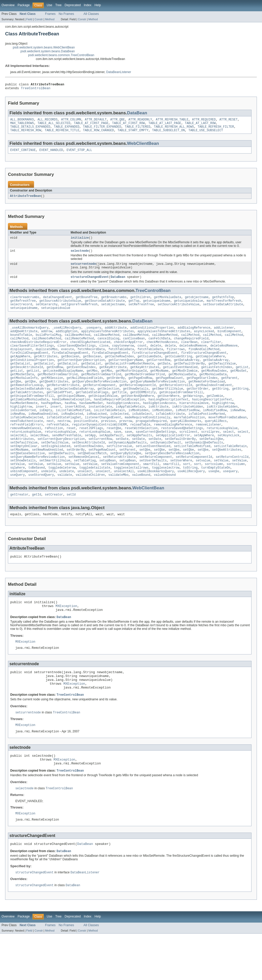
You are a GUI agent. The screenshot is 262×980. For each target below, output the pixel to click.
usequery (230, 501)
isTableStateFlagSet (64, 440)
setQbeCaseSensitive (28, 481)
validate (65, 505)
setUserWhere (181, 489)
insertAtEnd (75, 427)
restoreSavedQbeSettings (182, 452)
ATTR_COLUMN (71, 122)
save (117, 456)
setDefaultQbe (211, 464)
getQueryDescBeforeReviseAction (99, 399)
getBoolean (70, 370)
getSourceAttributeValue (60, 309)
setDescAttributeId (89, 468)
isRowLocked (97, 436)
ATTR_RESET (228, 122)
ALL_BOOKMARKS (22, 122)
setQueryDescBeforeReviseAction (172, 481)
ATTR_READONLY (140, 122)
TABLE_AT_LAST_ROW (200, 126)
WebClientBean (143, 147)
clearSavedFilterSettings (32, 358)
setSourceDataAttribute (223, 313)
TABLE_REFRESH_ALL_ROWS (174, 130)
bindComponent (229, 341)
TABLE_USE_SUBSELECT (206, 134)
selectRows (39, 460)
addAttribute (116, 337)
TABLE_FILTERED (138, 130)
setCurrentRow (100, 464)
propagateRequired (151, 444)
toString (190, 497)
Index (88, 5)
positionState (86, 444)
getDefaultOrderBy (189, 378)
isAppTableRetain (130, 427)
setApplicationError (173, 460)
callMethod (190, 345)
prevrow (126, 444)
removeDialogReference (173, 448)
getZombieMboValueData (29, 419)
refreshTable (57, 448)
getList (242, 382)
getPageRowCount (170, 395)
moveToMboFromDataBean (228, 440)
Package (24, 5)
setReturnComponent (156, 485)
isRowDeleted (72, 436)
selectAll (18, 460)
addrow (47, 341)
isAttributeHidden (188, 427)
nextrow (64, 444)
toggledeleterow (62, 497)
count (142, 358)
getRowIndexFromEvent (214, 403)
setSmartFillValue (55, 489)
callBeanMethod (78, 345)
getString (220, 407)
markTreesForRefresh (224, 309)
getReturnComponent (99, 403)
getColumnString (178, 370)
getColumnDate (149, 370)
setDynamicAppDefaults (128, 468)
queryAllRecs (216, 444)
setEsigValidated (56, 472)
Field (29, 19)
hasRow (70, 423)
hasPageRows (51, 423)
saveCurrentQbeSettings (156, 456)
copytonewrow (123, 358)
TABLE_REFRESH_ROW (26, 134)
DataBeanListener (119, 72)
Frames (50, 14)
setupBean (107, 489)
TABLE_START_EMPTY (133, 134)
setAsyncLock (228, 460)
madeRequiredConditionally (148, 440)
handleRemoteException (71, 419)
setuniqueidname (24, 317)
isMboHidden (138, 431)
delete (156, 358)
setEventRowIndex (89, 472)
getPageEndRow (140, 395)
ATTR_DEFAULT (96, 122)
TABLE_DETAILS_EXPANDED (30, 130)
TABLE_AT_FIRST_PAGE (91, 126)
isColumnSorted (23, 431)
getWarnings (193, 415)
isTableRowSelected (27, 440)
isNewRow (238, 431)
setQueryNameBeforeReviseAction (37, 485)
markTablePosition (189, 440)
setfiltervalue (119, 472)
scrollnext (188, 456)
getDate (164, 378)
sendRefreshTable (67, 460)
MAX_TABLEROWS (22, 126)
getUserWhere (168, 415)
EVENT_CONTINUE (23, 154)
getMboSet (238, 386)
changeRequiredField (191, 349)
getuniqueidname (157, 309)
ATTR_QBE (118, 122)
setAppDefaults (139, 460)
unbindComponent (24, 501)
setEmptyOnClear (24, 472)
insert (41, 427)
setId (71, 526)
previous (108, 444)
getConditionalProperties (32, 374)
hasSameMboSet (91, 423)
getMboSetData (22, 390)
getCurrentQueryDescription (81, 374)
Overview (8, 5)
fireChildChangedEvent (29, 366)
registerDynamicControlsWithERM (99, 448)
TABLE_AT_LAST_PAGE (165, 126)
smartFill (151, 493)
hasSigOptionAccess (123, 423)
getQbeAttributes (54, 399)
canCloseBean (134, 349)
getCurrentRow (158, 374)
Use (49, 5)
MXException (66, 640)
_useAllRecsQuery (67, 337)
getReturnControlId (176, 403)
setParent (127, 477)
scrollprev (210, 456)
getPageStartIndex (202, 395)
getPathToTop (223, 305)
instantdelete (100, 427)
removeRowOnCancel (26, 452)
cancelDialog (108, 349)
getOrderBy (116, 395)
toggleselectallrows (131, 497)
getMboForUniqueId (131, 386)
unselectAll (124, 501)
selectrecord (21, 313)
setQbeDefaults (61, 481)
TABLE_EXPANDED (67, 130)
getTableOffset (59, 411)
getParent (229, 395)
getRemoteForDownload (206, 399)
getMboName (159, 386)
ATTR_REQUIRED (204, 122)
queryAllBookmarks (186, 444)
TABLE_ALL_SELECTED (54, 126)
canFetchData (159, 349)
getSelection (108, 407)
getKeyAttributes (145, 382)
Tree (58, 5)
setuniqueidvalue (56, 317)
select (229, 456)
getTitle (119, 411)
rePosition (54, 452)
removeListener (209, 448)
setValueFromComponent (120, 493)
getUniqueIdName (71, 415)
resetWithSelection (141, 452)
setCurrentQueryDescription (61, 464)
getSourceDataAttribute (105, 309)
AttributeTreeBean (25, 200)
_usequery (93, 337)
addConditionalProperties (152, 337)
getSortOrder (197, 407)
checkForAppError (128, 353)
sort (187, 493)
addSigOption (67, 341)
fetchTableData (121, 362)
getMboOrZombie (185, 386)
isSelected (119, 436)
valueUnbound (165, 505)
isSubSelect (142, 436)
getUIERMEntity (143, 411)
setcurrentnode (83, 270)
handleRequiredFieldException (119, 419)
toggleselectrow (166, 497)
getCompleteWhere (210, 370)
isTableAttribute (170, 436)
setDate (122, 464)
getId (37, 526)
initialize (80, 243)
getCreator (19, 526)
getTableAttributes (27, 411)
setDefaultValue (24, 468)
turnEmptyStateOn (216, 497)
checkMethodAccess (162, 353)
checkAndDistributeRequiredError (38, 353)
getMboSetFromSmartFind (58, 390)
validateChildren (90, 505)
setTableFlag (85, 489)
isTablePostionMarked (206, 436)
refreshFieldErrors (27, 448)
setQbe (145, 477)
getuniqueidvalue (189, 309)
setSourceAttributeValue (178, 313)
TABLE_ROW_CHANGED (98, 134)
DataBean (137, 114)
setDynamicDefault (166, 468)
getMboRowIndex (214, 386)
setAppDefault (111, 460)
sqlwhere (18, 497)
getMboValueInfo (24, 395)
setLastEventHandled (153, 472)
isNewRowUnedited (43, 436)
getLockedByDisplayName (63, 386)
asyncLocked (204, 341)
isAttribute (158, 427)
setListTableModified (192, 472)
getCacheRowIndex (119, 370)
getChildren (140, 305)
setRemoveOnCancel (84, 485)
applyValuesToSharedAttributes (107, 341)
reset (71, 452)
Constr (39, 19)
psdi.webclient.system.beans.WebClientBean (44, 47)
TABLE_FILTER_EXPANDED (102, 130)
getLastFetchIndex (217, 382)
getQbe (16, 399)
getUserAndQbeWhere (138, 415)
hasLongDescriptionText (168, 419)
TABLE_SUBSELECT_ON (168, 134)
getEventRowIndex (81, 382)
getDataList (20, 378)
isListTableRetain (109, 431)
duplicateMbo (47, 362)
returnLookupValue (222, 452)
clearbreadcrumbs (25, 305)
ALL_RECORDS (48, 122)
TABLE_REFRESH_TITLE (62, 134)
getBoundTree (87, 305)
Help (98, 5)
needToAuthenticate (27, 444)
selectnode (80, 256)
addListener (224, 337)
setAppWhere (204, 460)
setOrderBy (76, 477)
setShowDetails (23, 489)
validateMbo (118, 505)
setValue (221, 489)
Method (50, 19)
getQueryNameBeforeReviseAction (157, 399)
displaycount (21, 362)
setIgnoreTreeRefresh (79, 313)
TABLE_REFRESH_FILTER (216, 130)
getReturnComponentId (137, 403)
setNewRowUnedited (47, 477)
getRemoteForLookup (27, 403)
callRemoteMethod (47, 349)
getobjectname (196, 305)
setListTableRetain (230, 472)
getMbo (92, 386)
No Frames (66, 14)
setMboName (19, 477)
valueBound (141, 505)
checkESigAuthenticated (90, 353)
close (104, 358)
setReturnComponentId (194, 485)
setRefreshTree (141, 313)
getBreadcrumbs (114, 305)
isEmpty (46, 431)
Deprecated (73, 5)
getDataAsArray (187, 374)
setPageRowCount (102, 477)
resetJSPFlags (91, 452)
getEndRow (55, 382)
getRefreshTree (23, 309)
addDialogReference (194, 337)
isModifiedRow (188, 431)
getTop (134, 309)
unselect (85, 501)
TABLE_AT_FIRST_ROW (128, 126)
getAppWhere (20, 370)
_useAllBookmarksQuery (29, 337)
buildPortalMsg (49, 345)
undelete (48, 501)
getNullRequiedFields (85, 395)
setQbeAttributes (227, 477)
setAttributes (22, 464)
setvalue (203, 489)
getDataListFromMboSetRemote (129, 378)
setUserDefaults (153, 489)
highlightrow (223, 423)
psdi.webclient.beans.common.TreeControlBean (61, 55)
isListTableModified (73, 431)
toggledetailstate (95, 497)
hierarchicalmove (194, 423)
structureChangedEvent (90, 284)
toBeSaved (37, 497)
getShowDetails (136, 407)
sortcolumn (214, 493)
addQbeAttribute (24, 341)
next (50, 444)
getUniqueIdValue (103, 415)
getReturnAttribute (63, 403)
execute (68, 362)
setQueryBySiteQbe (126, 481)
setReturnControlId (232, 485)
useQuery (18, 505)
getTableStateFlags (92, 411)
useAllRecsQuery (191, 501)
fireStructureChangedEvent (155, 366)
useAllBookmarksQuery (156, 501)
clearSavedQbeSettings (77, 358)
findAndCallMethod (204, 362)
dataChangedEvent (58, 305)
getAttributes (46, 370)
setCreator (54, 526)
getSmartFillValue (167, 407)
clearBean (189, 353)
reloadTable (140, 448)
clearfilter (211, 353)
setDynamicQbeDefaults (204, 468)
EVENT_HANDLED (51, 154)
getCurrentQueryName (126, 374)
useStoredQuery (41, 505)
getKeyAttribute (113, 382)
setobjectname (113, 313)
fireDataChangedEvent (70, 366)
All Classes (91, 14)
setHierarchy (47, 313)
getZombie (215, 415)
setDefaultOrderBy (180, 464)
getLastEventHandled (180, 382)
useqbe (214, 501)
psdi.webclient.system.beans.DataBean (48, 51)
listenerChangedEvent (103, 440)
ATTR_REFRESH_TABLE (172, 122)
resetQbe (114, 452)
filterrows (176, 362)
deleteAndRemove (193, 358)
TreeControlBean (36, 89)
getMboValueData (167, 305)
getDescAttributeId (27, 382)
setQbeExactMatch (92, 481)
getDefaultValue (222, 378)
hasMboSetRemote (24, 423)
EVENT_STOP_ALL (79, 154)
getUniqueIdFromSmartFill (181, 411)
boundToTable (21, 345)
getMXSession (52, 395)
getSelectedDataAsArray (30, 407)
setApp (90, 460)
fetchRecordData (91, 362)
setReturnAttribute (119, 485)
